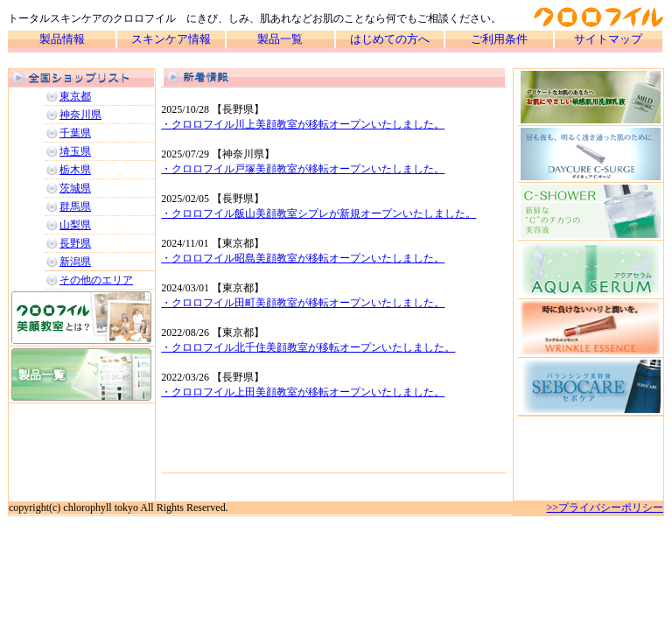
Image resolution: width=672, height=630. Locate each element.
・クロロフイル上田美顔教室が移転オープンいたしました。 (303, 392)
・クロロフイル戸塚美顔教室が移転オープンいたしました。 (303, 169)
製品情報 (62, 39)
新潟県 (75, 262)
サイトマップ (608, 39)
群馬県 (75, 206)
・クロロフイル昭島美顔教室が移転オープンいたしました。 (303, 258)
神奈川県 (80, 115)
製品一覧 (280, 39)
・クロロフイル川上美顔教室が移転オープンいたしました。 (303, 124)
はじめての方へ (390, 39)
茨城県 (75, 188)
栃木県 (75, 170)
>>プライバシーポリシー (605, 507)
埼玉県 (75, 151)
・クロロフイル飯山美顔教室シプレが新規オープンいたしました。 (318, 213)
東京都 (75, 96)
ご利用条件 (499, 39)
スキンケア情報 (171, 39)
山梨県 (75, 225)
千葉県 (75, 133)
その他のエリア (96, 280)
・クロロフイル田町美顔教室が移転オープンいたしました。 (303, 303)
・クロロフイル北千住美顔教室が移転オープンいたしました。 (308, 347)
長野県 (75, 243)
